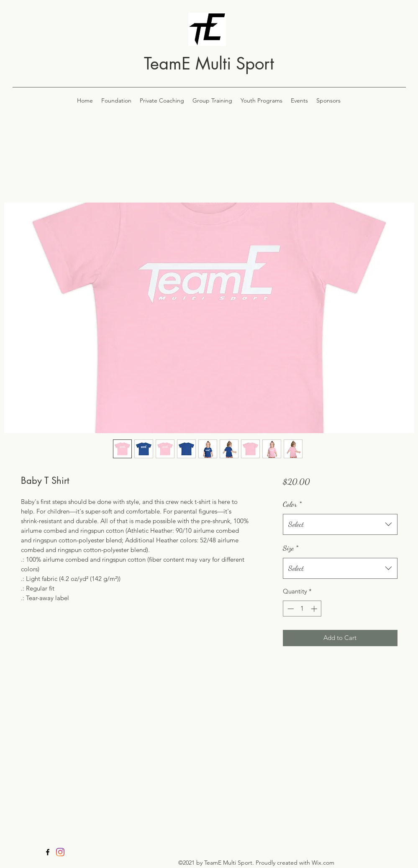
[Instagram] (60, 852)
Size (291, 548)
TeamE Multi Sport (209, 64)
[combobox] (340, 524)
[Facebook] (48, 852)
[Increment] (315, 609)
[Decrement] (290, 609)
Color (292, 504)
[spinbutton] (302, 609)
